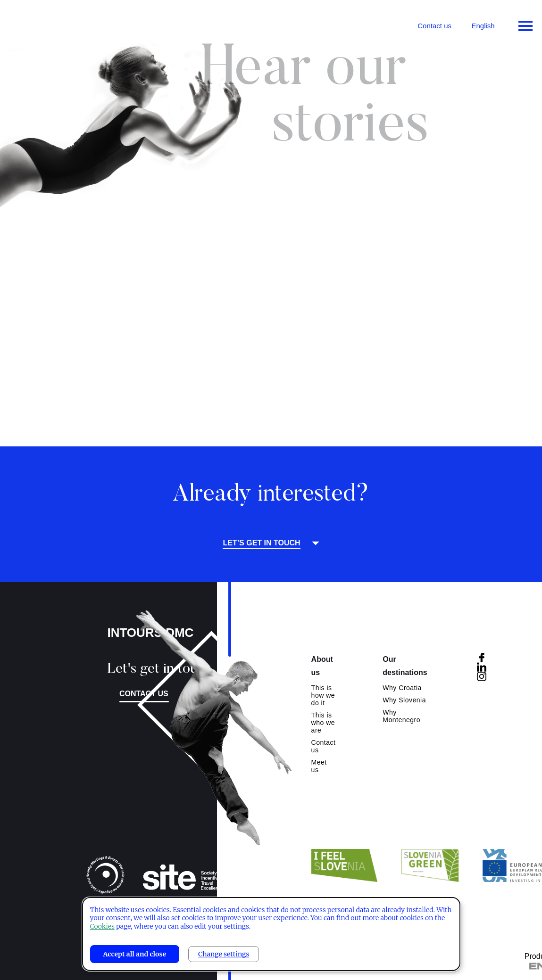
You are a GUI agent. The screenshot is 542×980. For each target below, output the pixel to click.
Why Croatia (402, 688)
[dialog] (271, 934)
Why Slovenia (404, 700)
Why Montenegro (401, 716)
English (483, 26)
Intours (47, 24)
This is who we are (323, 723)
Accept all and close (135, 954)
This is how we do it (323, 695)
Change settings (224, 954)
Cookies (102, 926)
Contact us (434, 26)
